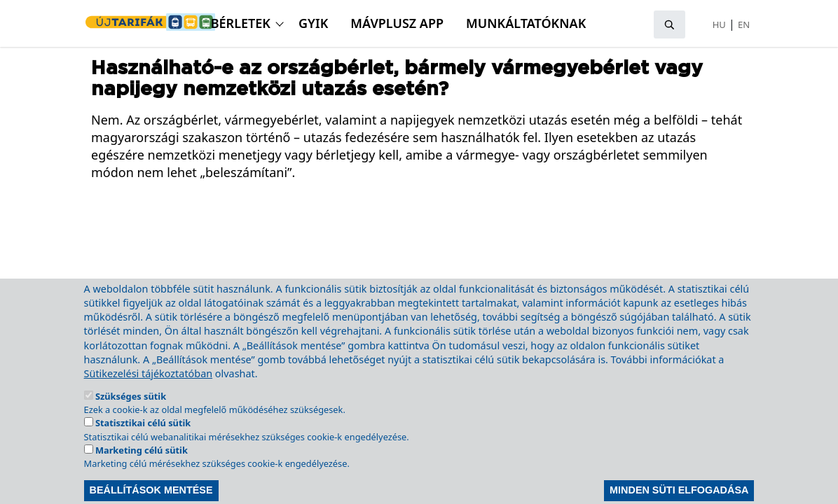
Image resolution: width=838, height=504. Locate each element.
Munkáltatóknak (526, 23)
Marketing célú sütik (142, 469)
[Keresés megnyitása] (669, 24)
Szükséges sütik (131, 415)
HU (719, 24)
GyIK (313, 23)
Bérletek (241, 23)
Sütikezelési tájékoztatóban (149, 392)
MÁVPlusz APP (397, 23)
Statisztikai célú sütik (143, 442)
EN (744, 24)
